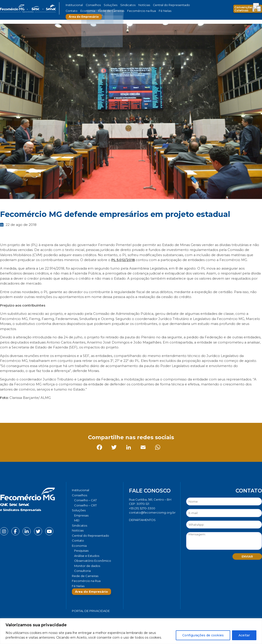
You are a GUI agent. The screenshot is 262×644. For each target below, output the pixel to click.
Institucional (74, 5)
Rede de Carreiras (93, 11)
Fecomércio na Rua (119, 11)
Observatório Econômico (93, 561)
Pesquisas (81, 551)
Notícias (135, 5)
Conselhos (91, 5)
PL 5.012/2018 (123, 260)
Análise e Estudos (87, 556)
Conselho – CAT (85, 500)
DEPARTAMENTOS (142, 520)
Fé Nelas (140, 11)
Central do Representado (159, 5)
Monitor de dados (87, 566)
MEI (77, 520)
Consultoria (82, 571)
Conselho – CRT (85, 505)
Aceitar (244, 635)
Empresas (81, 515)
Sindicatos (121, 5)
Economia (72, 11)
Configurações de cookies (203, 635)
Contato (183, 5)
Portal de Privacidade (91, 611)
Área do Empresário (166, 11)
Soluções (106, 5)
